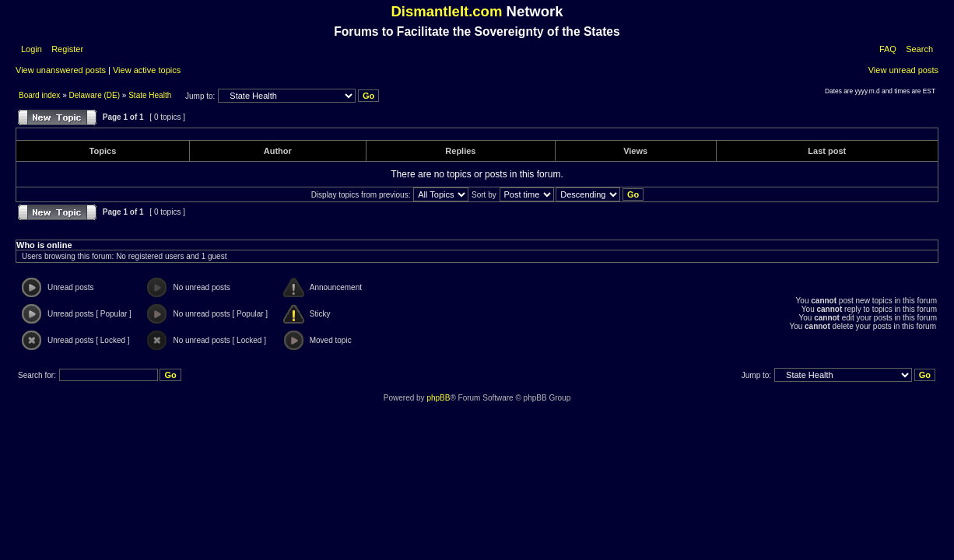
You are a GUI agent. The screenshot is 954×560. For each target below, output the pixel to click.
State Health (150, 95)
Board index (40, 95)
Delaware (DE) (95, 95)
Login (32, 49)
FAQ (888, 49)
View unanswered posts (61, 70)
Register (66, 49)
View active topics (147, 70)
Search (919, 49)
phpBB (438, 398)
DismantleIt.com (446, 11)
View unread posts (903, 70)
